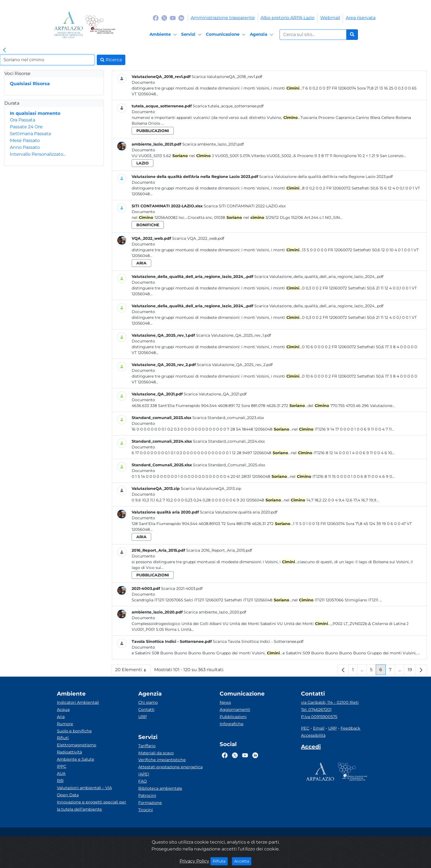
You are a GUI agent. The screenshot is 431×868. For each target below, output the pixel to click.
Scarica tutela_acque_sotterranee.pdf (228, 106)
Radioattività (69, 752)
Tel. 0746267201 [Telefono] (316, 710)
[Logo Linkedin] (181, 18)
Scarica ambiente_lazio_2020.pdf (215, 612)
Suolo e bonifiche (74, 731)
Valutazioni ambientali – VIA (84, 788)
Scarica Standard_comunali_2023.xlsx (228, 418)
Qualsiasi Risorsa (30, 84)
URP (143, 717)
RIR (60, 781)
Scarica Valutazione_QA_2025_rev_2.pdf (235, 365)
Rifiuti (63, 738)
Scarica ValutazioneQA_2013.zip (211, 489)
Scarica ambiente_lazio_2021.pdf (213, 144)
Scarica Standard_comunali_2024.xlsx (229, 441)
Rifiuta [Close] (220, 861)
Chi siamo (148, 702)
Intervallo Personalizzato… (38, 154)
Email (319, 728)
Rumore (65, 724)
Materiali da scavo (156, 753)
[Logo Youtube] (173, 18)
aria (141, 263)
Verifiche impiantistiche (162, 760)
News (225, 702)
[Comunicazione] (226, 35)
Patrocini (147, 796)
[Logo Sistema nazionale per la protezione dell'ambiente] (100, 25)
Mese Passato (25, 140)
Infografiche (232, 724)
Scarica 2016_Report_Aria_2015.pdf (219, 550)
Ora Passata (23, 120)
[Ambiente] (164, 35)
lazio (143, 163)
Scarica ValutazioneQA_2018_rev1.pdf (227, 77)
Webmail (330, 18)
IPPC (62, 766)
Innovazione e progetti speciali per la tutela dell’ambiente (92, 806)
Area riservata (361, 18)
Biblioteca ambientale (160, 788)
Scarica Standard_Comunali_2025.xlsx (229, 465)
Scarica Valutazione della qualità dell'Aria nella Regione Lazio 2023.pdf (326, 177)
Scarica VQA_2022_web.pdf (198, 238)
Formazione (150, 803)
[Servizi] (192, 35)
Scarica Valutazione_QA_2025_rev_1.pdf (234, 335)
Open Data (68, 795)
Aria (61, 717)
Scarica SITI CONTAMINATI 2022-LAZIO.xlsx (245, 206)
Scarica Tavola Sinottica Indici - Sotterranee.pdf (258, 641)
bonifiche (148, 225)
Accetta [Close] (243, 861)
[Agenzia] (262, 35)
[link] (4, 50)
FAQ (143, 781)
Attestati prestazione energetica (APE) (170, 771)
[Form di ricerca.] (313, 35)
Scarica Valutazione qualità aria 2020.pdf (239, 512)
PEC (305, 728)
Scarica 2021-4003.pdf (182, 588)
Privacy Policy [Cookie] (194, 861)
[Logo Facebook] (156, 18)
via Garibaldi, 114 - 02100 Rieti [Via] (330, 702)
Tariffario (147, 746)
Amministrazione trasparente (223, 18)
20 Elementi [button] (133, 671)
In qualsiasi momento (35, 113)
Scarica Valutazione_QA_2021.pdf (215, 394)
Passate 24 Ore (26, 127)
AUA (61, 774)
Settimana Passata (30, 134)
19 (412, 671)
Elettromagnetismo (77, 745)
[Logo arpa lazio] (69, 25)
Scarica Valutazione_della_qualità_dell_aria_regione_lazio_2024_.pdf (319, 277)
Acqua (63, 710)
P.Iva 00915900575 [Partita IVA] (319, 717)
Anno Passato (25, 147)
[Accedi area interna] (311, 748)
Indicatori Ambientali (78, 702)
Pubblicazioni (233, 717)
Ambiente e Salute (76, 759)
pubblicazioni (153, 131)
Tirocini (146, 810)
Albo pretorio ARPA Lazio (288, 18)
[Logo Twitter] (164, 18)
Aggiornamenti (235, 710)
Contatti (146, 710)
